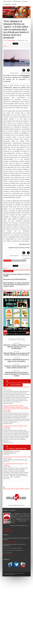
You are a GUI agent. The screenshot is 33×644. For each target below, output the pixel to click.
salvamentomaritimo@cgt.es (11, 542)
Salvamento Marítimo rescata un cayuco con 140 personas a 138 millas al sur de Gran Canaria (16, 354)
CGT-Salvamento (10, 40)
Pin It (5, 46)
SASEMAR (20, 261)
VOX (25, 261)
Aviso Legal (6, 529)
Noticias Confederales (16, 385)
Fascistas (14, 261)
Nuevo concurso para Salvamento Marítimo (15, 279)
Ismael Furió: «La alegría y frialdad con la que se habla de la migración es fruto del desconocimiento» (17, 347)
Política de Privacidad (9, 555)
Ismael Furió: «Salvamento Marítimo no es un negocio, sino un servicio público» (17, 360)
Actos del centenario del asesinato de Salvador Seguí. (17, 457)
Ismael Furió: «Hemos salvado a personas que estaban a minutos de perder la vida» (17, 367)
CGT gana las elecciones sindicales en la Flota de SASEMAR (17, 275)
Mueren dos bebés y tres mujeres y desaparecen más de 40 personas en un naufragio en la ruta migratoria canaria (16, 284)
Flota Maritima (7, 4)
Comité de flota (17, 1)
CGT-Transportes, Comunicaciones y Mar (16, 449)
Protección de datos (8, 530)
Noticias (14, 4)
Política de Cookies (8, 532)
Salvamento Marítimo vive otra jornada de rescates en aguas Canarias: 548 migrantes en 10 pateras (16, 374)
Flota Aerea (25, 1)
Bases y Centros (7, 1)
